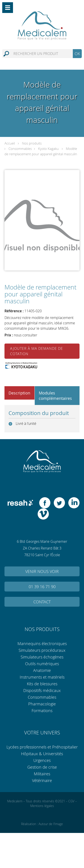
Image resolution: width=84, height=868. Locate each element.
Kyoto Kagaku (48, 149)
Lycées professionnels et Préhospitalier (42, 747)
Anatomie (42, 670)
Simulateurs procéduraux (42, 650)
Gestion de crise (42, 767)
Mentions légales (42, 806)
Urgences (42, 760)
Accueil (10, 143)
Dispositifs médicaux (42, 690)
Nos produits (32, 143)
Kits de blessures (42, 684)
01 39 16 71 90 (42, 587)
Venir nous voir (42, 571)
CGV (71, 801)
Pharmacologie (42, 704)
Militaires (42, 774)
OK (77, 54)
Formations (42, 711)
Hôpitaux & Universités (42, 754)
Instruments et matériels (42, 677)
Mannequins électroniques (42, 644)
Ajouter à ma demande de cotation (37, 351)
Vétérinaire (42, 780)
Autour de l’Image (51, 824)
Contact (42, 602)
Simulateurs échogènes (42, 657)
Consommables (20, 149)
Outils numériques (42, 664)
